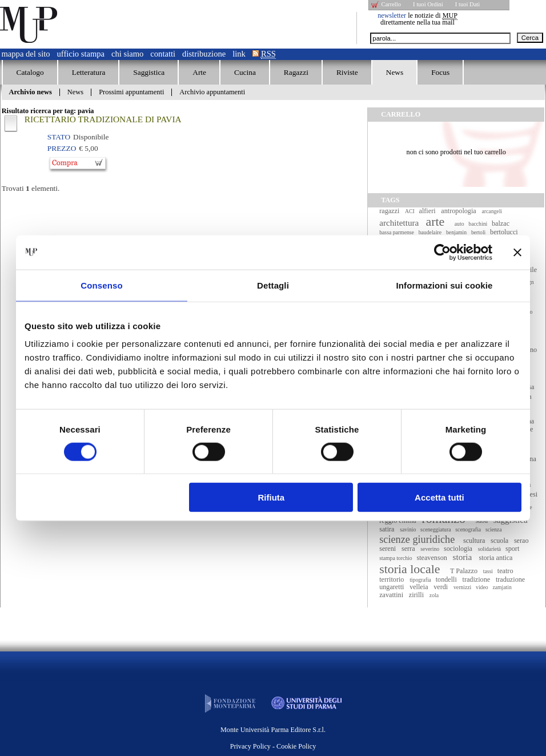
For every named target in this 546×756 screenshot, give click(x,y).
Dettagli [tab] (273, 285)
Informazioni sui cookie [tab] (445, 285)
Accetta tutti (439, 497)
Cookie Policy (296, 746)
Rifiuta (272, 497)
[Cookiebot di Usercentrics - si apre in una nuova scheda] (442, 252)
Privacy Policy (250, 746)
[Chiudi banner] (517, 252)
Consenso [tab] (101, 285)
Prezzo (62, 148)
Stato (59, 137)
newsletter (392, 15)
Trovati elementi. (31, 188)
